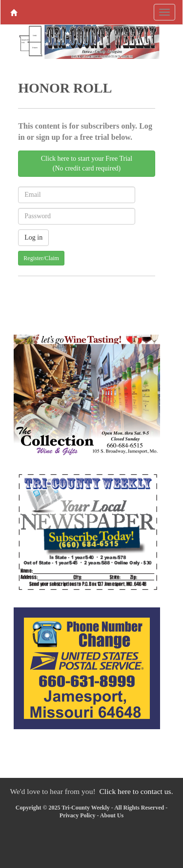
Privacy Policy (78, 815)
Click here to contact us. (136, 791)
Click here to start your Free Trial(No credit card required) (87, 163)
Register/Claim (41, 258)
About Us (112, 815)
